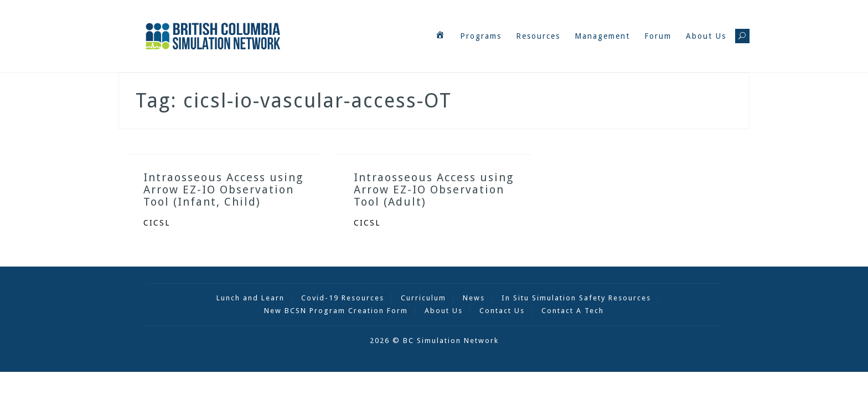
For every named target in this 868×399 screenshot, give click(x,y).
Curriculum (423, 298)
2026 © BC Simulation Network (434, 341)
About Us (706, 36)
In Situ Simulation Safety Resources (576, 298)
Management (602, 36)
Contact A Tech (573, 311)
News (474, 298)
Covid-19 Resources (343, 298)
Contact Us (502, 311)
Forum (658, 36)
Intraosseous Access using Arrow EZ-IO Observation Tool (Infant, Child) (223, 190)
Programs (481, 36)
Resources (538, 36)
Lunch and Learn (250, 298)
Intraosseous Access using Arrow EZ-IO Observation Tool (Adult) (434, 190)
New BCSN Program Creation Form (336, 311)
